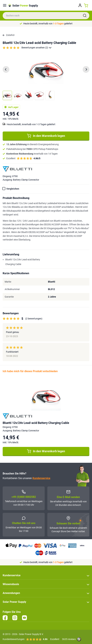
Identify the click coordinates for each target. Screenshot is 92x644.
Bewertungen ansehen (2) (36, 48)
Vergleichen (13, 189)
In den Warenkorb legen (46, 136)
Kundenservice (41, 478)
